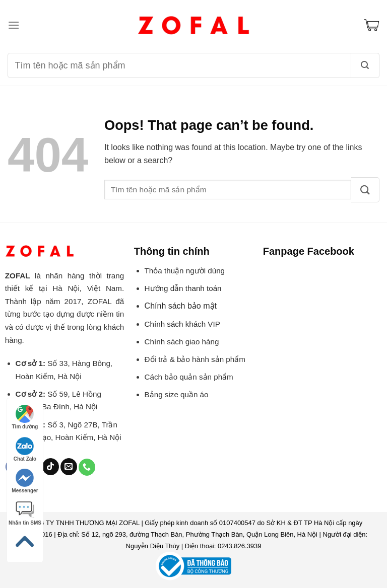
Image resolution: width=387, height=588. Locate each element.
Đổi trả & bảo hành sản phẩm (195, 359)
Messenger (25, 481)
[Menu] (14, 25)
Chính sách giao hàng (182, 342)
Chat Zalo (25, 449)
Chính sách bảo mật (181, 306)
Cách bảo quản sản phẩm (189, 377)
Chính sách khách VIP (182, 324)
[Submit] (365, 190)
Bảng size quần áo (177, 394)
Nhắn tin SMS (25, 513)
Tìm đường (25, 417)
